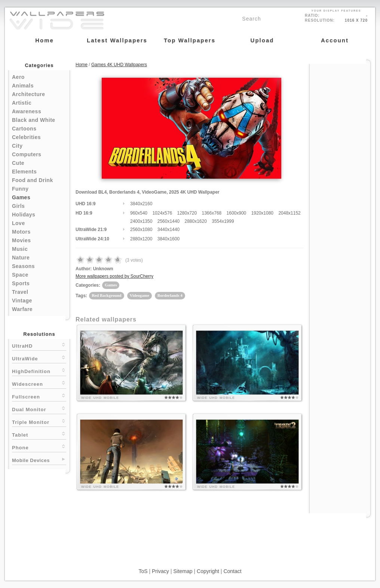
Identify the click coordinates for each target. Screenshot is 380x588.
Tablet (39, 434)
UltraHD (39, 345)
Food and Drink (33, 180)
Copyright (208, 571)
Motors (21, 232)
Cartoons (24, 129)
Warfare (22, 309)
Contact (232, 571)
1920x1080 (262, 213)
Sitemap (183, 571)
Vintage (22, 301)
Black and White (34, 120)
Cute (18, 163)
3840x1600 (168, 239)
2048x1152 (289, 213)
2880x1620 (195, 221)
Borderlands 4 (170, 295)
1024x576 (162, 213)
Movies (21, 240)
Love (19, 223)
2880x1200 (141, 239)
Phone (39, 447)
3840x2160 (141, 204)
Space (20, 275)
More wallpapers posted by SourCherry (114, 276)
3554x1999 (223, 221)
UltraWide (39, 358)
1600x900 (237, 213)
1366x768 (212, 213)
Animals (23, 86)
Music (20, 249)
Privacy (160, 571)
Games (21, 197)
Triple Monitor (39, 421)
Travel (20, 292)
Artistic (22, 103)
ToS (143, 571)
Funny (20, 189)
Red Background (107, 295)
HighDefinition (39, 371)
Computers (27, 154)
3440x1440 (168, 230)
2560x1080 (141, 230)
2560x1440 (168, 221)
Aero (18, 77)
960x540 (139, 213)
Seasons (23, 266)
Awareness (27, 111)
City (17, 146)
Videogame (140, 295)
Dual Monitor (39, 409)
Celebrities (26, 137)
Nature (21, 258)
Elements (24, 172)
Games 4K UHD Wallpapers (119, 65)
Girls (18, 206)
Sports (21, 283)
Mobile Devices (31, 460)
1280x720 (187, 213)
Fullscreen (39, 396)
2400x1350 (141, 221)
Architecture (28, 94)
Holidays (24, 215)
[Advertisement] (340, 176)
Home (82, 65)
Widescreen (39, 383)
